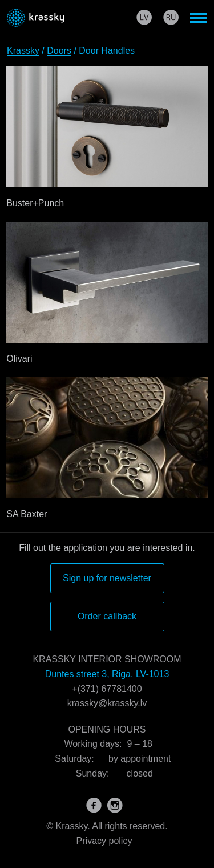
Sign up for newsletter (107, 578)
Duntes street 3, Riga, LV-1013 (107, 674)
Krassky (23, 51)
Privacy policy (104, 841)
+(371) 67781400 (107, 689)
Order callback (107, 616)
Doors (59, 51)
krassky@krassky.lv (107, 703)
